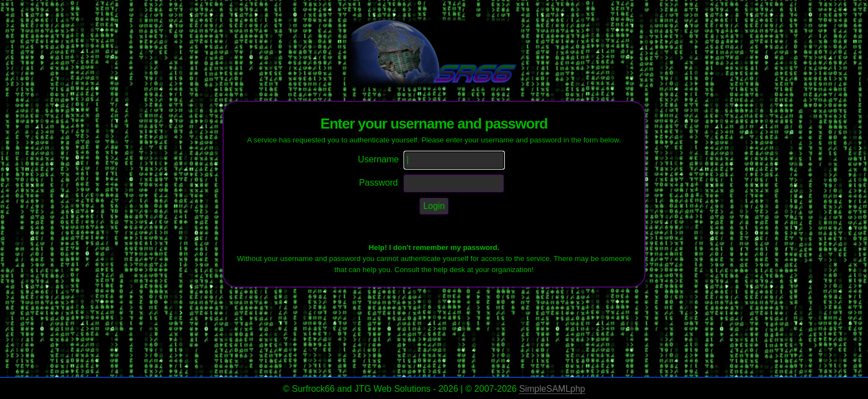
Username (379, 159)
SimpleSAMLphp (552, 389)
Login (434, 206)
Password (378, 183)
